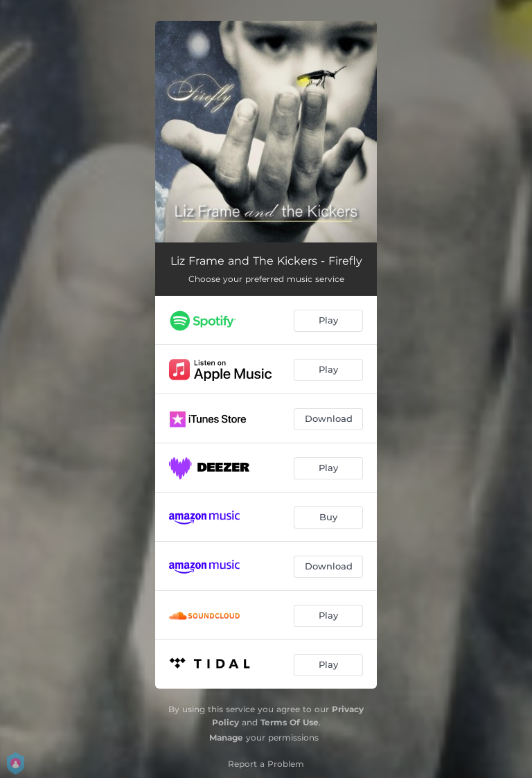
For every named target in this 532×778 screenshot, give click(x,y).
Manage (226, 737)
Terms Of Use (290, 722)
